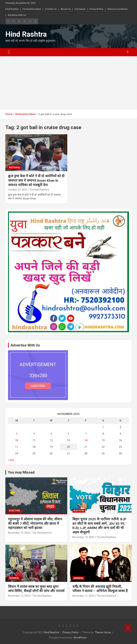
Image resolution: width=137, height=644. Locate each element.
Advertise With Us (17, 15)
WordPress (80, 638)
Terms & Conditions (117, 9)
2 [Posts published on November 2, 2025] (120, 427)
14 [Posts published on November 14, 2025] (86, 440)
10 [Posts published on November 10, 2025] (17, 440)
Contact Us (51, 9)
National (15, 168)
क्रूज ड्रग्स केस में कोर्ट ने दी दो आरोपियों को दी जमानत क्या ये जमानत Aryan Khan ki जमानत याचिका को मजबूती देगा (36, 180)
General (14, 578)
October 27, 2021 (18, 190)
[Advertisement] (68, 83)
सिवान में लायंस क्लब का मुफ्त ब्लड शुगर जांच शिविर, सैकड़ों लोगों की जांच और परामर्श (36, 589)
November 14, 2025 (83, 537)
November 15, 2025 (19, 533)
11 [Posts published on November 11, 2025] (34, 440)
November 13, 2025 (19, 596)
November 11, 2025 (83, 596)
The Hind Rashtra (39, 190)
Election (14, 511)
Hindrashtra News (32, 9)
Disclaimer (80, 9)
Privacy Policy (96, 9)
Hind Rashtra (12, 9)
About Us (66, 9)
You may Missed (21, 472)
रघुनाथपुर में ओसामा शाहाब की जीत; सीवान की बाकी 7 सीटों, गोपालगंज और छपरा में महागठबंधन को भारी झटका (35, 523)
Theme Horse (103, 632)
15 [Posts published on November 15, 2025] (103, 440)
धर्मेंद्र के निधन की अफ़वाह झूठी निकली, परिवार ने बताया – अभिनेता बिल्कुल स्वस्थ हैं (100, 589)
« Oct (11, 460)
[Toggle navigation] (9, 52)
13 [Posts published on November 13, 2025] (68, 440)
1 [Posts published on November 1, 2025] (103, 427)
